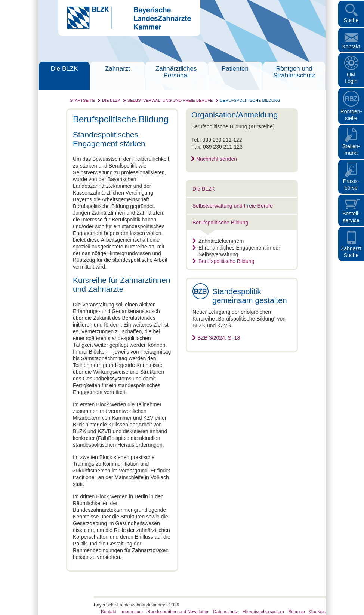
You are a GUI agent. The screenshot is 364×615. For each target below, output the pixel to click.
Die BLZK (64, 69)
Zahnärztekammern (218, 241)
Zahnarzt (118, 69)
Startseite (82, 100)
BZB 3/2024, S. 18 (219, 338)
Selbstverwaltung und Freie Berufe (170, 100)
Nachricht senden (217, 159)
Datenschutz (226, 612)
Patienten (235, 69)
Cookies (317, 612)
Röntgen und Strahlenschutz (294, 72)
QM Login (351, 78)
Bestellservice (351, 217)
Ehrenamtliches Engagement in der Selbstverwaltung (236, 251)
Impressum (132, 612)
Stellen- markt (351, 150)
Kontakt (351, 46)
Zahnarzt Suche (351, 252)
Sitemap (297, 612)
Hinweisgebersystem (263, 612)
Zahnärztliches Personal (176, 72)
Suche (351, 20)
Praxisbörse (351, 184)
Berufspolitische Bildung (250, 100)
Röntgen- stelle (351, 115)
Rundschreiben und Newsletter (178, 612)
